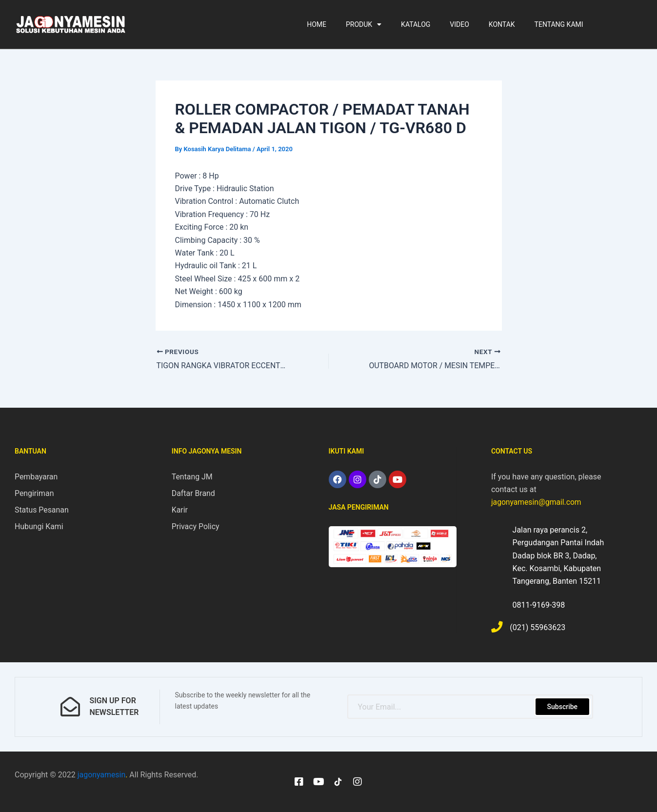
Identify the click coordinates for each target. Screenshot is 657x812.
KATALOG (416, 24)
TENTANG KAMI (559, 24)
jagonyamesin (102, 775)
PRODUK (364, 24)
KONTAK (502, 24)
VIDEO (459, 24)
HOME (317, 24)
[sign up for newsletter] (70, 707)
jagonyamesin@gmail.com (537, 502)
